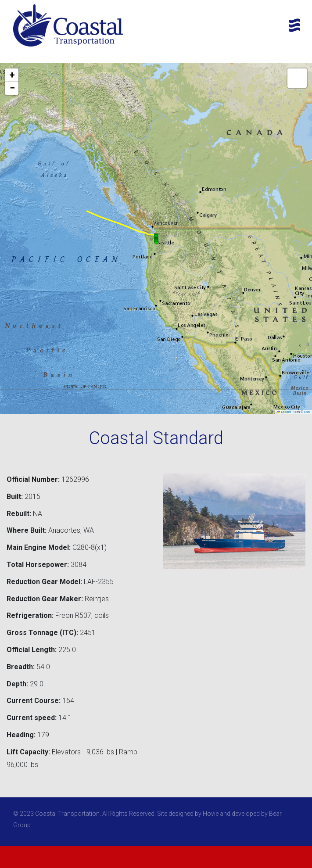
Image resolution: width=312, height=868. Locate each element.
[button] (156, 239)
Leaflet (284, 412)
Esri (307, 412)
